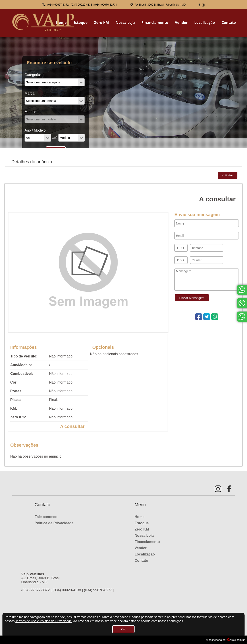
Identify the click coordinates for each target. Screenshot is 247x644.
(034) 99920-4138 (82, 5)
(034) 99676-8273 (105, 5)
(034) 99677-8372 (58, 5)
